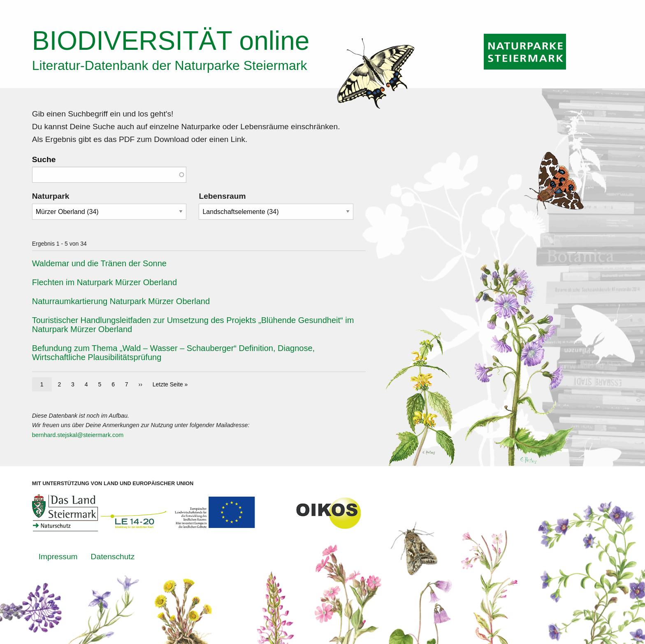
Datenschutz (113, 557)
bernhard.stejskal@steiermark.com (78, 435)
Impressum (58, 557)
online (171, 41)
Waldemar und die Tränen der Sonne (99, 263)
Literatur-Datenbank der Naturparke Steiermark (170, 65)
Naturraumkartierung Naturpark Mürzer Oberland (121, 301)
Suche (44, 159)
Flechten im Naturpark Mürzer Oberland (104, 282)
